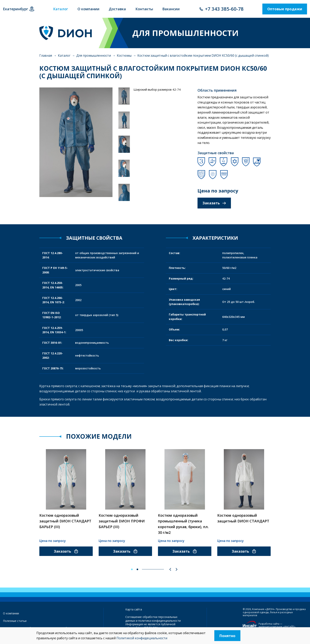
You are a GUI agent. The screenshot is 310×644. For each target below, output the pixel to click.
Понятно (227, 636)
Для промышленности (94, 55)
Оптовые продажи (285, 9)
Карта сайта (134, 609)
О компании (11, 613)
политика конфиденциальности (159, 621)
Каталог (64, 55)
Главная (46, 55)
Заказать (214, 203)
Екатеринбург (16, 9)
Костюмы (124, 55)
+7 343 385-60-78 (224, 9)
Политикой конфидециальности (142, 638)
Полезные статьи (15, 621)
